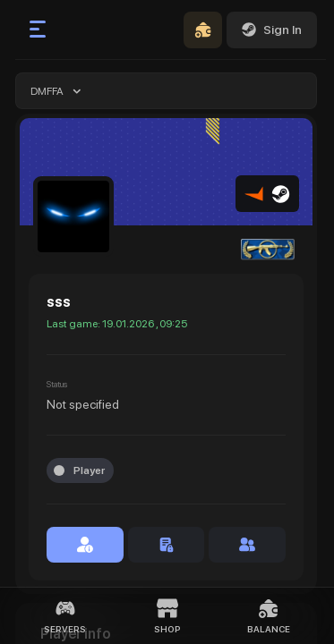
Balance (269, 616)
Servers (65, 616)
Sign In (272, 30)
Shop (167, 616)
